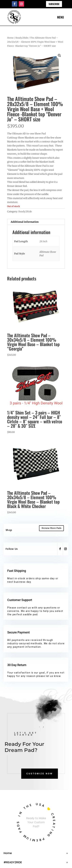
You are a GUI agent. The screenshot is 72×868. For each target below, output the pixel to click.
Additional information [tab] (25, 222)
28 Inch (43, 241)
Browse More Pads (51, 528)
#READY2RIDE (13, 862)
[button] (59, 56)
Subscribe (54, 4)
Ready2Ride (22, 38)
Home (10, 38)
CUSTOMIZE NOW (39, 774)
